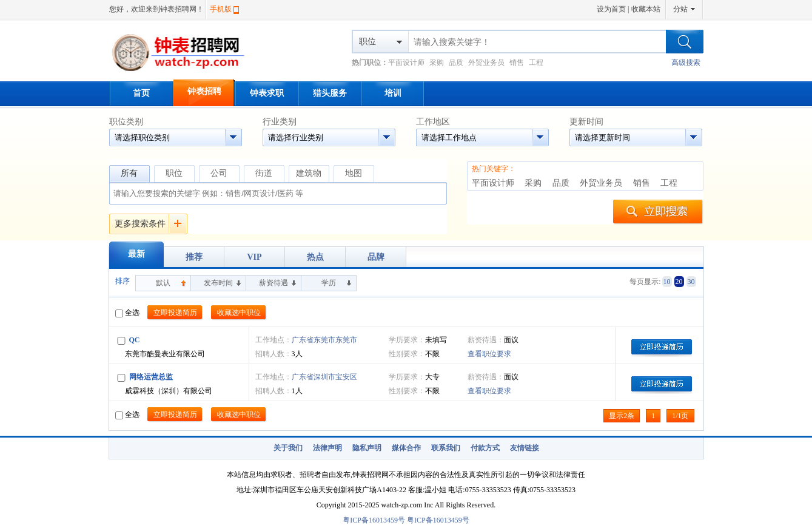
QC (135, 340)
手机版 (221, 9)
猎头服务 (330, 93)
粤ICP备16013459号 (374, 520)
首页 (141, 93)
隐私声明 (367, 448)
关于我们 (288, 448)
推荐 (194, 257)
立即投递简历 (175, 313)
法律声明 (327, 448)
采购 (437, 63)
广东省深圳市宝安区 (324, 377)
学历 (329, 283)
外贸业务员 (486, 63)
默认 (163, 283)
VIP (254, 257)
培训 (393, 93)
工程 (536, 63)
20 (679, 282)
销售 (517, 63)
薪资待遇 (273, 283)
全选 (127, 313)
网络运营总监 (151, 377)
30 (691, 282)
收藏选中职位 (239, 313)
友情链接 (525, 448)
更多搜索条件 (140, 224)
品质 (456, 63)
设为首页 (611, 9)
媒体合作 (406, 448)
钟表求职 (267, 93)
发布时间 (218, 283)
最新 (136, 254)
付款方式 (485, 448)
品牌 (376, 257)
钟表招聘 (204, 91)
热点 (315, 257)
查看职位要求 (489, 354)
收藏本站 (646, 9)
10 (667, 282)
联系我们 (446, 448)
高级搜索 (686, 63)
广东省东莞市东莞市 (324, 340)
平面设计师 (406, 63)
